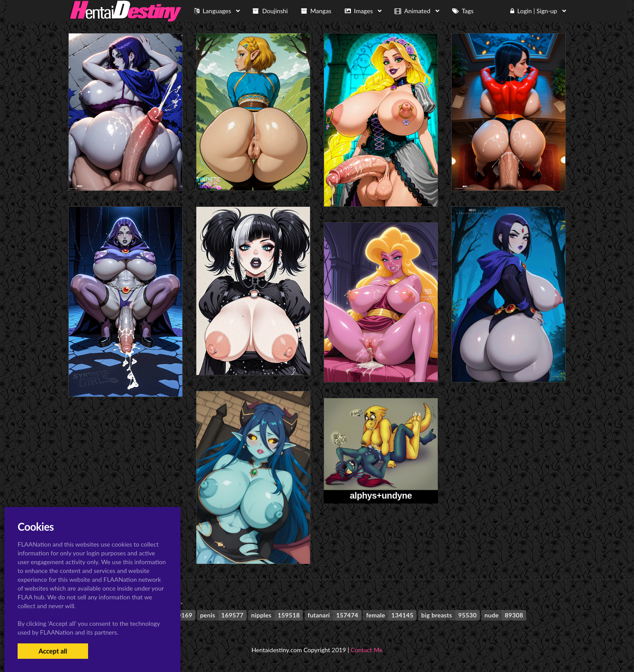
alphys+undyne (381, 496)
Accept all (53, 651)
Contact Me (367, 650)
